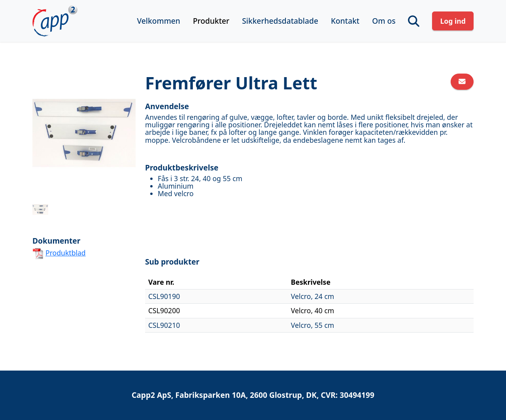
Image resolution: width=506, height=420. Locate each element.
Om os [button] (384, 21)
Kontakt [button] (345, 21)
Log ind (453, 21)
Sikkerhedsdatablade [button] (280, 21)
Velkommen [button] (158, 21)
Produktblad (66, 253)
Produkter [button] (211, 21)
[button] (414, 21)
